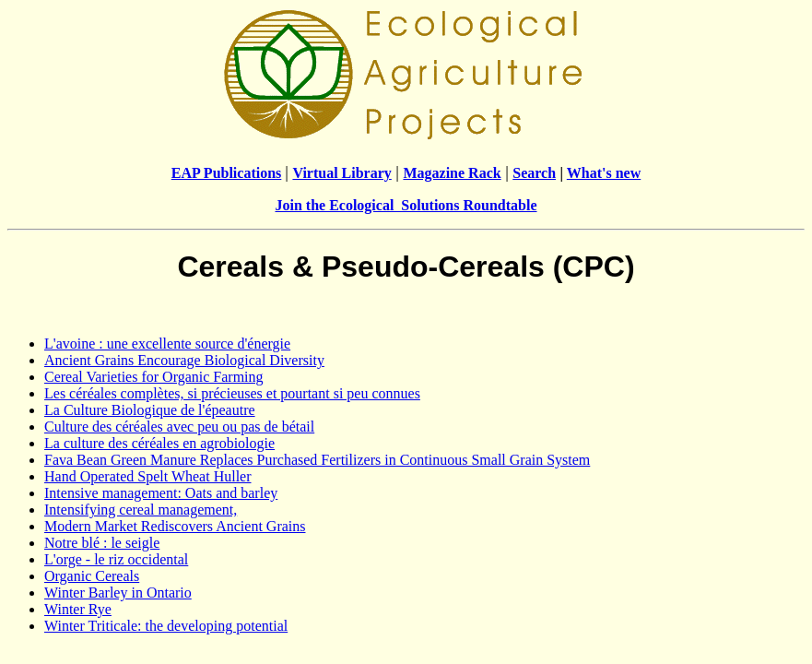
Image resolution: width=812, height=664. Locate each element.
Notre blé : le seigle (102, 543)
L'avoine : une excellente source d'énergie (167, 344)
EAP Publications (227, 173)
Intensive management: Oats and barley (161, 493)
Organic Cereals (92, 576)
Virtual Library (341, 173)
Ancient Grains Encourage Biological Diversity (184, 360)
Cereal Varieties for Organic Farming (154, 377)
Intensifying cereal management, (141, 510)
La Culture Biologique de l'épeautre (150, 410)
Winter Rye (78, 609)
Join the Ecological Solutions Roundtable (406, 205)
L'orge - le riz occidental (116, 559)
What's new (604, 173)
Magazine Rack (452, 173)
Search (534, 173)
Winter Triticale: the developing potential (166, 626)
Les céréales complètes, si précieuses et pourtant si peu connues (232, 393)
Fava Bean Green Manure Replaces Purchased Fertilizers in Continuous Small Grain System (317, 460)
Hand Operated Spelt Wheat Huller (148, 476)
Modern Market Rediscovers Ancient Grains (175, 526)
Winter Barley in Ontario (118, 593)
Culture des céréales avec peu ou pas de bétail (179, 427)
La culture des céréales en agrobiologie (159, 443)
